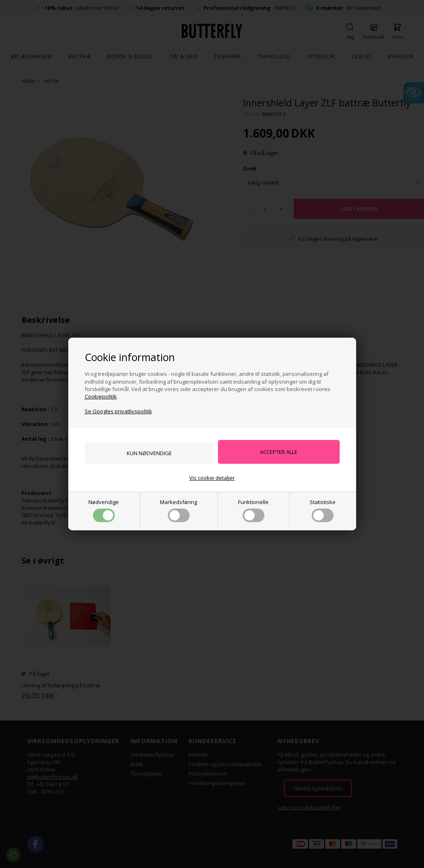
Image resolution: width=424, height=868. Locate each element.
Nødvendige (104, 511)
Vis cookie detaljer (212, 479)
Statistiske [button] (323, 511)
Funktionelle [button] (253, 511)
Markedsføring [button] (178, 511)
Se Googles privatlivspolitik (118, 410)
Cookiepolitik (101, 396)
